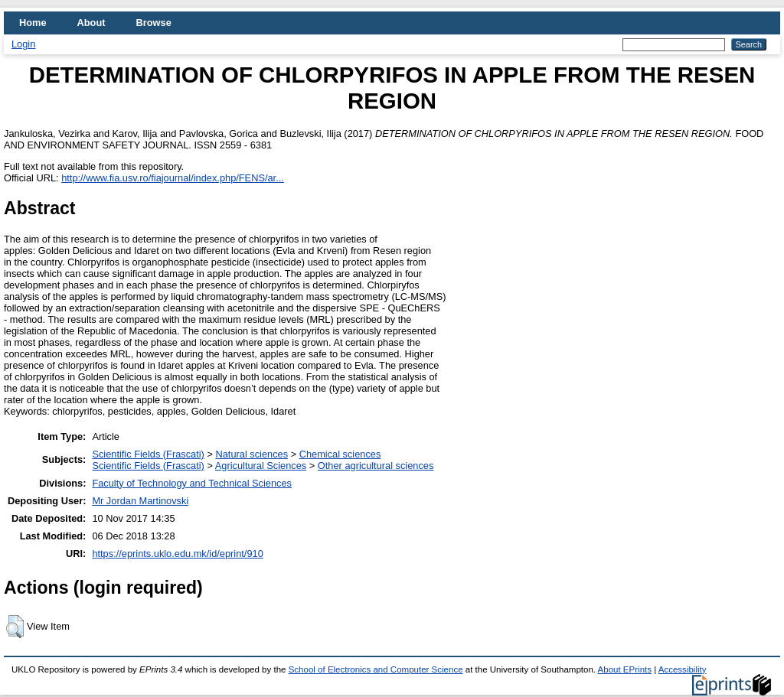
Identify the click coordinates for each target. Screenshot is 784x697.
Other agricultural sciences (376, 466)
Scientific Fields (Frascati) (148, 454)
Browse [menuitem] (154, 23)
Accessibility (683, 669)
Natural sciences (252, 454)
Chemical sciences (340, 454)
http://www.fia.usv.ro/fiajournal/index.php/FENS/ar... (173, 178)
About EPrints (625, 669)
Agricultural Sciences (261, 466)
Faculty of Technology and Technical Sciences (192, 483)
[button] (15, 627)
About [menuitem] (91, 23)
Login (23, 44)
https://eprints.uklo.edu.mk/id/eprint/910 (177, 554)
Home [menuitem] (33, 23)
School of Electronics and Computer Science (376, 669)
